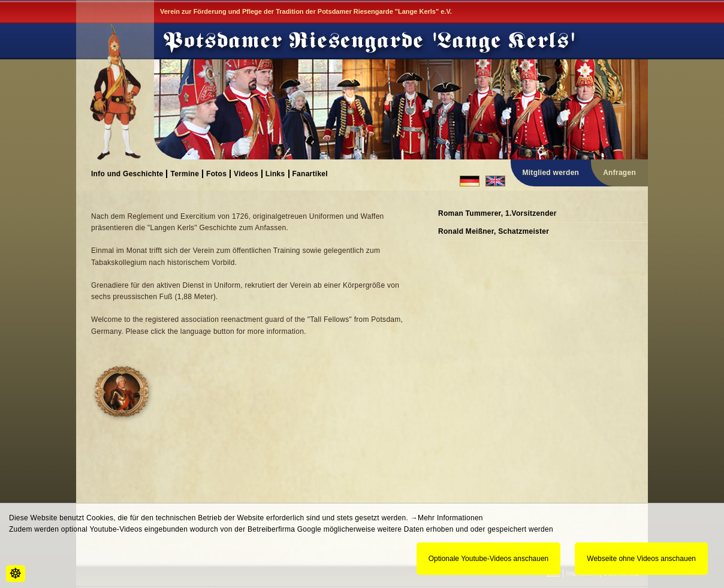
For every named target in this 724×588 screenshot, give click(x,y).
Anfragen (619, 173)
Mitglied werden (551, 173)
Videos (246, 174)
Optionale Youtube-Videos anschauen (489, 559)
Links (275, 174)
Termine (185, 174)
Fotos (216, 174)
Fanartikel (310, 174)
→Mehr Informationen (447, 518)
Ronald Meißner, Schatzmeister (494, 231)
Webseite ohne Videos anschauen (641, 559)
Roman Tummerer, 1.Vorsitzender (497, 213)
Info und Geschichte (127, 174)
